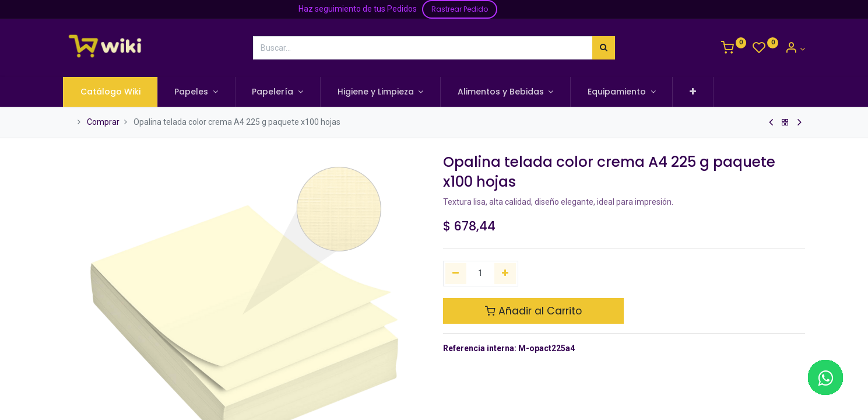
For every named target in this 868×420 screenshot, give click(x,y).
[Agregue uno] (505, 274)
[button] (693, 92)
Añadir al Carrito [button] (533, 311)
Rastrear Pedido (460, 9)
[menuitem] (111, 92)
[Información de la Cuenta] (795, 49)
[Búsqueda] (604, 48)
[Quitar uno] (456, 274)
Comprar (103, 122)
